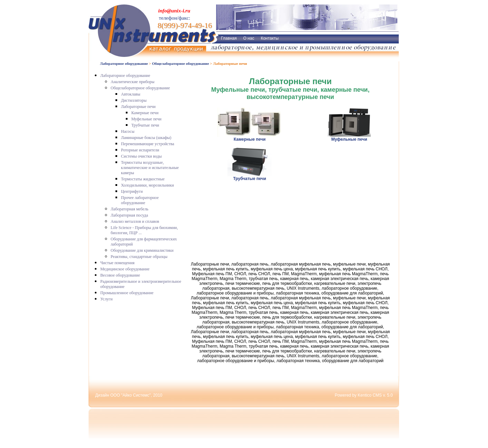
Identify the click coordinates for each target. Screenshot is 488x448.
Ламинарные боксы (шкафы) (146, 138)
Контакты (270, 38)
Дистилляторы (134, 100)
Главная (229, 38)
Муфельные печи (146, 119)
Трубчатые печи (145, 125)
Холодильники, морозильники (148, 185)
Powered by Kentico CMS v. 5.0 (364, 395)
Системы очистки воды (141, 156)
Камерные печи (145, 113)
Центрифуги (132, 191)
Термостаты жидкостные (143, 179)
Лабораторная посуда (129, 215)
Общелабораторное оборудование (180, 63)
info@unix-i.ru (174, 11)
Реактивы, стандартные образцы (139, 257)
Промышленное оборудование (127, 293)
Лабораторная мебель (130, 209)
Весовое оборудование (120, 275)
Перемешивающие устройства (148, 144)
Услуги (106, 299)
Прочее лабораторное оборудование (140, 200)
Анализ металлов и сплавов (135, 221)
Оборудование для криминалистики (142, 250)
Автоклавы (131, 94)
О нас (249, 38)
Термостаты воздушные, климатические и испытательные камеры (150, 168)
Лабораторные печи (138, 107)
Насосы (128, 131)
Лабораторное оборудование (124, 63)
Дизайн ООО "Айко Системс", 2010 (129, 395)
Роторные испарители (140, 150)
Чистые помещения (117, 263)
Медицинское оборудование (125, 269)
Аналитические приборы (133, 82)
